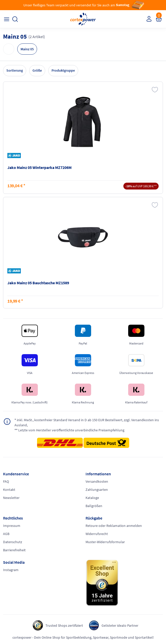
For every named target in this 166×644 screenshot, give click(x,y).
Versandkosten (97, 481)
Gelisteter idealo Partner (120, 625)
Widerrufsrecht (97, 534)
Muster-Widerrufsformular (105, 542)
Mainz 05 (27, 49)
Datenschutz (13, 542)
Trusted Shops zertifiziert (64, 625)
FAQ (6, 481)
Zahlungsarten (97, 490)
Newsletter (11, 498)
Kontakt (9, 490)
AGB (6, 534)
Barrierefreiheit (14, 550)
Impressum (12, 526)
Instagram (11, 570)
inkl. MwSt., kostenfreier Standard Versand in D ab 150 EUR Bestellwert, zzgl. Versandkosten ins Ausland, (87, 422)
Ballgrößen (94, 506)
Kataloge (92, 498)
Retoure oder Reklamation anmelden (114, 526)
